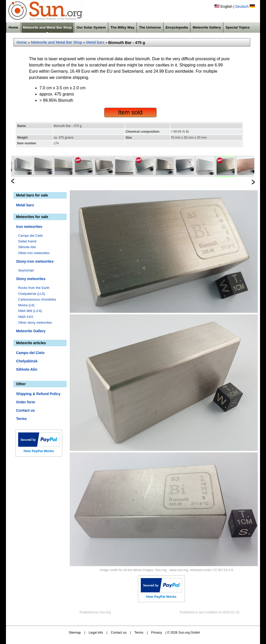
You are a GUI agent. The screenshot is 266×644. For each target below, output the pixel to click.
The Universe (150, 27)
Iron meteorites (29, 227)
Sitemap (75, 632)
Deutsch (242, 6)
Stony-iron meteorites (35, 261)
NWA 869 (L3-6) (30, 311)
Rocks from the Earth (34, 288)
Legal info (96, 632)
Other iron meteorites (34, 253)
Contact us (25, 410)
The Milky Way (122, 27)
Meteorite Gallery (207, 27)
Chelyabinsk (27, 361)
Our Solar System (91, 27)
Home (13, 27)
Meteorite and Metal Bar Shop (47, 27)
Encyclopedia (177, 27)
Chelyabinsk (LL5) (32, 294)
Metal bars (95, 42)
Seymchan (26, 270)
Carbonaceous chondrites (37, 299)
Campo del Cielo (30, 236)
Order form (26, 402)
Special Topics (238, 27)
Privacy (157, 632)
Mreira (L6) (26, 305)
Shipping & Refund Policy (38, 394)
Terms (21, 419)
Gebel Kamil (27, 241)
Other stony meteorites (35, 323)
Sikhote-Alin (27, 247)
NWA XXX (26, 317)
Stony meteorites (31, 279)
